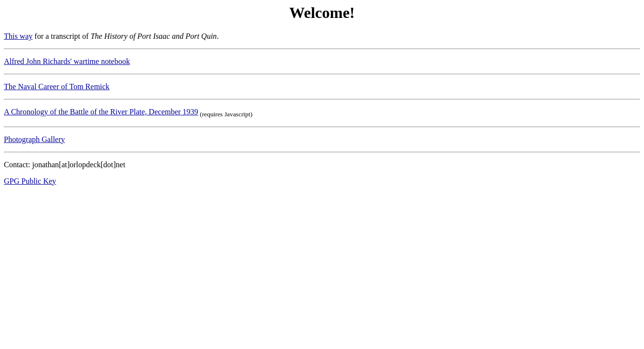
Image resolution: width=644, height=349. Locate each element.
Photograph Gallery (34, 139)
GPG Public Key (30, 181)
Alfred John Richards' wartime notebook (67, 61)
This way (18, 36)
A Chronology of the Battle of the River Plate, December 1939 (101, 112)
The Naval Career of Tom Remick (57, 87)
